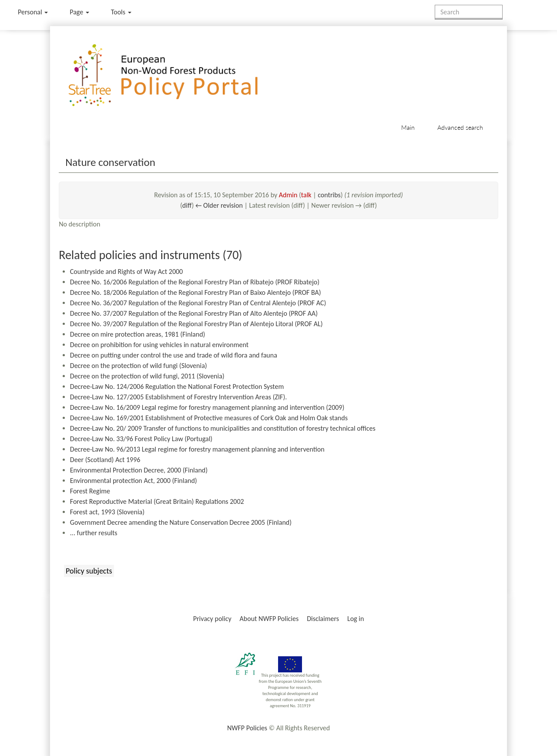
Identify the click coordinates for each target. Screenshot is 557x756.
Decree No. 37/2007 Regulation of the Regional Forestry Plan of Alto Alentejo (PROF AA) (194, 313)
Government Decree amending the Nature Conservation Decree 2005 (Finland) (181, 522)
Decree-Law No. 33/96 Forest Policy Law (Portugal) (141, 439)
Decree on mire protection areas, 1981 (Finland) (138, 334)
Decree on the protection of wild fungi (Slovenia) (139, 366)
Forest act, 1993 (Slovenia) (107, 512)
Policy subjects (89, 571)
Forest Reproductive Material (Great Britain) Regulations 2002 (157, 501)
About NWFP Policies (269, 619)
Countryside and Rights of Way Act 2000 (126, 272)
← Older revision (219, 205)
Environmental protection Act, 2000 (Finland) (134, 481)
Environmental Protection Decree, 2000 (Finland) (139, 470)
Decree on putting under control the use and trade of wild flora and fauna (174, 355)
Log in (356, 619)
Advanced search (460, 127)
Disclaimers (323, 619)
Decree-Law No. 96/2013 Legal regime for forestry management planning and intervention (197, 449)
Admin (288, 195)
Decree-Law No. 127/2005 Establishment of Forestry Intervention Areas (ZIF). (179, 397)
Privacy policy (212, 619)
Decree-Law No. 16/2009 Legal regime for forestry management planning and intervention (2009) (207, 407)
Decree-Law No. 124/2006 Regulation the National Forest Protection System (177, 386)
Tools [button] (121, 12)
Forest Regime (90, 491)
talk (306, 195)
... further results (94, 533)
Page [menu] (79, 12)
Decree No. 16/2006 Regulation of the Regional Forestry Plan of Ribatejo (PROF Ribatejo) (195, 282)
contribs (329, 195)
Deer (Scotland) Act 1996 (105, 460)
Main (408, 127)
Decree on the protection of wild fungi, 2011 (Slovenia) (147, 376)
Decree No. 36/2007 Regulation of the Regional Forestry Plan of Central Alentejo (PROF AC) (198, 303)
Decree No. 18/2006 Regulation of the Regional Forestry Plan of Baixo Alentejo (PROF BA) (196, 292)
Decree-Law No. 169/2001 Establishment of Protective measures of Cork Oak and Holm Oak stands (209, 418)
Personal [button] (33, 12)
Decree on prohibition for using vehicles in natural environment (159, 345)
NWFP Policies (247, 728)
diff (187, 205)
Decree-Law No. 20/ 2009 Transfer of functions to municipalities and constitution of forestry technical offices (223, 428)
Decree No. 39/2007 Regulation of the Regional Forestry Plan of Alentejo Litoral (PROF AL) (196, 324)
